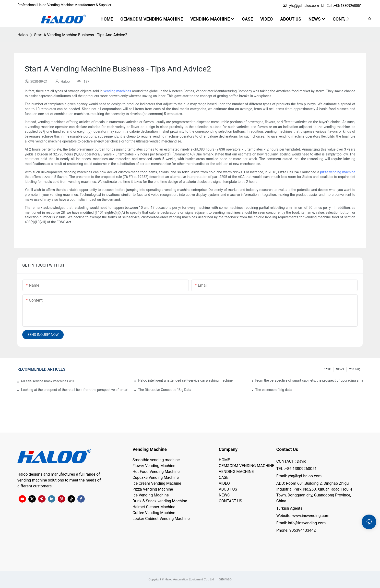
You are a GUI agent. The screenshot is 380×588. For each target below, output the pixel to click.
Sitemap (225, 579)
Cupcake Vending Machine (156, 477)
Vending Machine (150, 449)
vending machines (117, 91)
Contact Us (287, 449)
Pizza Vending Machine (153, 489)
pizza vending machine (338, 172)
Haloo (23, 35)
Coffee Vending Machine (154, 513)
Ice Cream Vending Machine (157, 483)
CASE (327, 369)
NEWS (340, 369)
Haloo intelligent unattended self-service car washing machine (185, 380)
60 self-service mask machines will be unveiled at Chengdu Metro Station (48, 381)
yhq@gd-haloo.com (301, 6)
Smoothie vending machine (156, 460)
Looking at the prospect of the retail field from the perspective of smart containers (75, 390)
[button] (348, 19)
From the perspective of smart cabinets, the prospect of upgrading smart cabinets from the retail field (309, 380)
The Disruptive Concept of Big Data (165, 390)
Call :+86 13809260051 (342, 6)
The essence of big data (274, 390)
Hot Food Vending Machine (156, 472)
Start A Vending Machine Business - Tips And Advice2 (81, 35)
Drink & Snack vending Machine (160, 501)
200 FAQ (355, 369)
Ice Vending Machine (151, 495)
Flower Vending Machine (154, 466)
